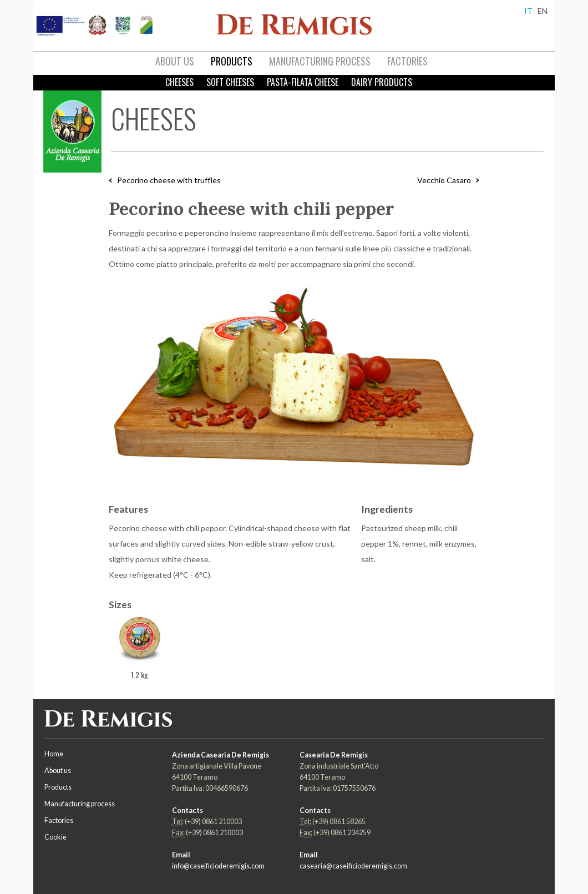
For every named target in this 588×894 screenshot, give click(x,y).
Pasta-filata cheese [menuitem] (303, 82)
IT (528, 11)
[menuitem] (175, 62)
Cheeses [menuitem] (179, 82)
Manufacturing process (80, 804)
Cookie (55, 837)
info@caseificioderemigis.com (218, 866)
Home (54, 754)
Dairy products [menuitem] (382, 82)
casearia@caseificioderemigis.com (353, 866)
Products (58, 787)
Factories (59, 820)
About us (58, 771)
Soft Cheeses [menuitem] (230, 82)
